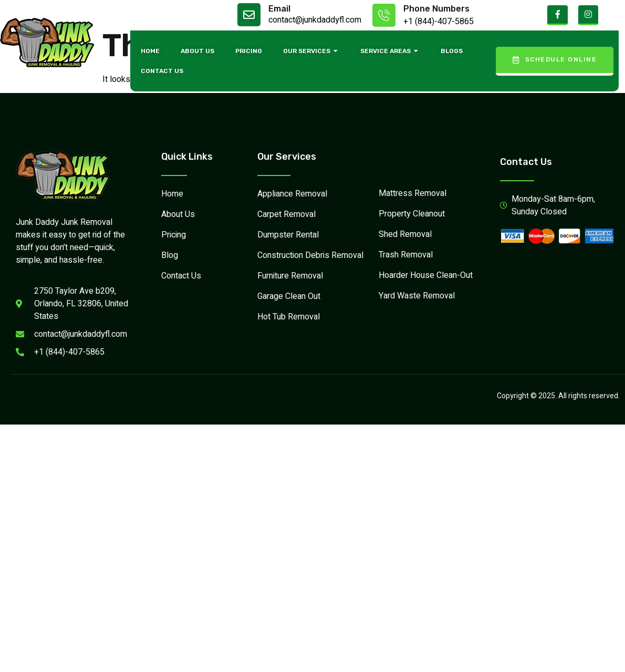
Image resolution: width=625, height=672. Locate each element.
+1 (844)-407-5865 (439, 22)
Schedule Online (555, 60)
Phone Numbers (436, 9)
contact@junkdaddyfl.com (315, 20)
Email (279, 9)
